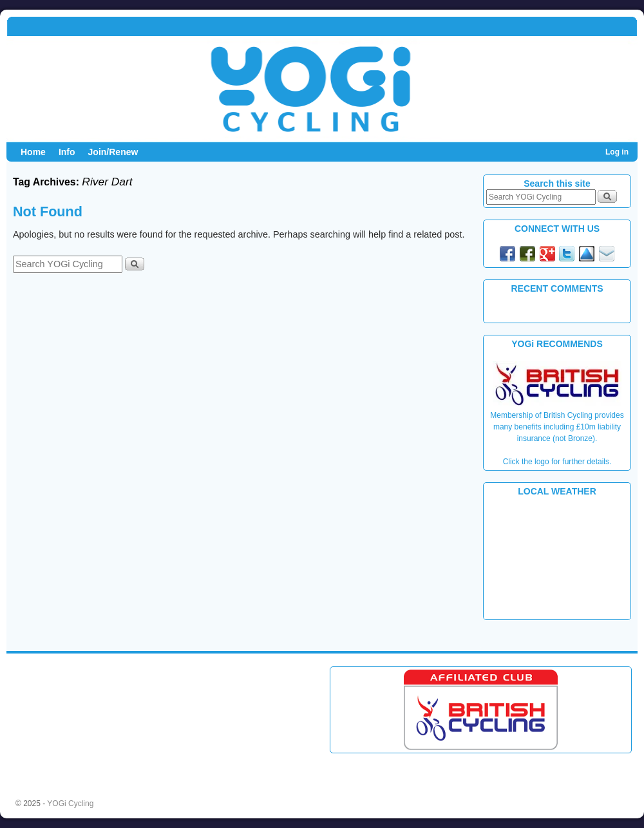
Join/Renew (113, 152)
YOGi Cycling (70, 804)
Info (67, 152)
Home (33, 152)
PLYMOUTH (557, 557)
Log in (617, 152)
